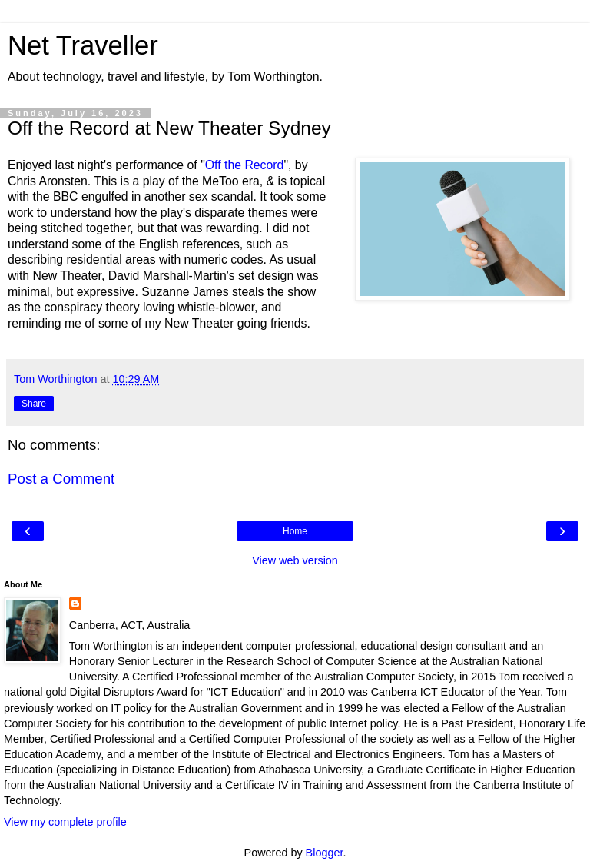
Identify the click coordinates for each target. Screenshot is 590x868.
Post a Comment (61, 479)
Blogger (325, 853)
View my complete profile (65, 822)
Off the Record (245, 165)
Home (295, 531)
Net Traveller (83, 45)
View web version (295, 560)
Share (34, 404)
